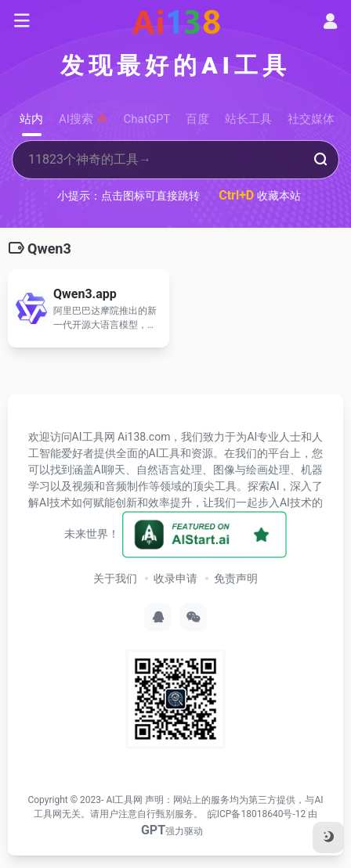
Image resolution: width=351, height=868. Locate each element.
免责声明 (236, 578)
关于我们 (115, 578)
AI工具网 (124, 800)
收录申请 (175, 578)
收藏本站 (260, 195)
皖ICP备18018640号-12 (257, 814)
